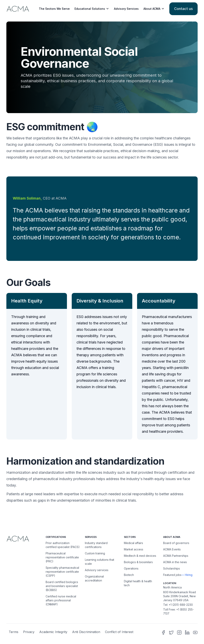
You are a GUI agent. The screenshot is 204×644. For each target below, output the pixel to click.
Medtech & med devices (140, 556)
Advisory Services (126, 9)
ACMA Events (172, 549)
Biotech (129, 575)
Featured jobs (172, 575)
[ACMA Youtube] (195, 632)
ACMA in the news (175, 562)
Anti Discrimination (86, 632)
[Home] (24, 539)
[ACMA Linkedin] (187, 632)
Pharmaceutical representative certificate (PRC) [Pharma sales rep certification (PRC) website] (62, 557)
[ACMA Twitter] (171, 632)
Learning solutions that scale (100, 562)
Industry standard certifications (96, 545)
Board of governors (176, 543)
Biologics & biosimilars (138, 562)
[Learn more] (17, 9)
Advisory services (97, 570)
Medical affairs (133, 543)
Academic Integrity (53, 632)
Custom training (95, 553)
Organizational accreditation (94, 578)
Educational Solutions (92, 9)
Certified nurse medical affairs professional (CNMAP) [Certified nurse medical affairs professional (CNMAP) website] (61, 600)
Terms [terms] (14, 632)
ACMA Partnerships (176, 556)
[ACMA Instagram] (179, 632)
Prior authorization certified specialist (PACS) (63, 545)
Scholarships (172, 568)
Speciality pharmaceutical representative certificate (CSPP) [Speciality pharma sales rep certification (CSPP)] (62, 572)
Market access (134, 549)
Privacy (29, 632)
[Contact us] (183, 9)
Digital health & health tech (138, 583)
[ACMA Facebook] (163, 632)
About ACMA (154, 9)
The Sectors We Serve (54, 9)
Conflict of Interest (119, 632)
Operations (131, 568)
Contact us (183, 9)
